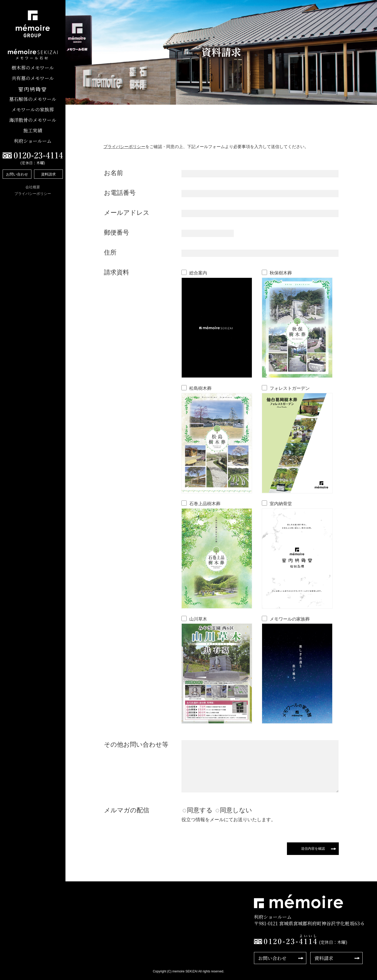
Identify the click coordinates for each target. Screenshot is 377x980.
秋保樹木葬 (281, 273)
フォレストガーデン (290, 388)
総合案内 (198, 273)
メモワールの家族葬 (33, 109)
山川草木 (198, 619)
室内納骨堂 (281, 504)
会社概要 (33, 187)
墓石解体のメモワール (33, 99)
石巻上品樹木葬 (205, 504)
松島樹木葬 (200, 388)
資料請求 (48, 174)
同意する (200, 810)
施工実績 (33, 130)
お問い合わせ (17, 174)
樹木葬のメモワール (33, 68)
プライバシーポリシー (33, 194)
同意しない (236, 810)
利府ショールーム (33, 141)
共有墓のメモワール (33, 78)
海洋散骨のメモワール (33, 120)
